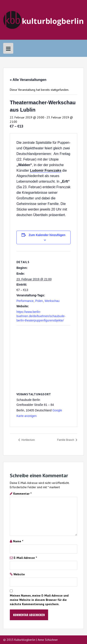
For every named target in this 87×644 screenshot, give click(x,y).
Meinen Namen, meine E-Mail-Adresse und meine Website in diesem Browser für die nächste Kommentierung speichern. (39, 600)
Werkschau (52, 301)
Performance (25, 301)
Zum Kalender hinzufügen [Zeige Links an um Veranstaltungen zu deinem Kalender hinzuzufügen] (47, 235)
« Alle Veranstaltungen (28, 80)
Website (19, 574)
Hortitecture (28, 440)
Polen (39, 301)
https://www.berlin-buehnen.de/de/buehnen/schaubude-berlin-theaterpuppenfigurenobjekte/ (41, 316)
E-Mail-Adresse (25, 558)
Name (18, 541)
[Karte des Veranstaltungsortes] (43, 356)
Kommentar (22, 494)
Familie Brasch (66, 440)
